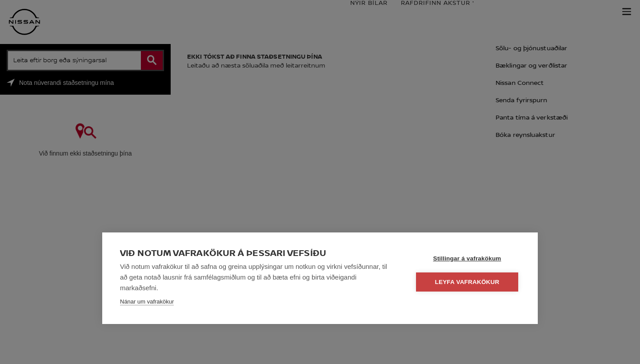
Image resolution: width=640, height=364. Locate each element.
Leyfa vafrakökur (467, 282)
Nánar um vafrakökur (147, 302)
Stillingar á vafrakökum (467, 258)
